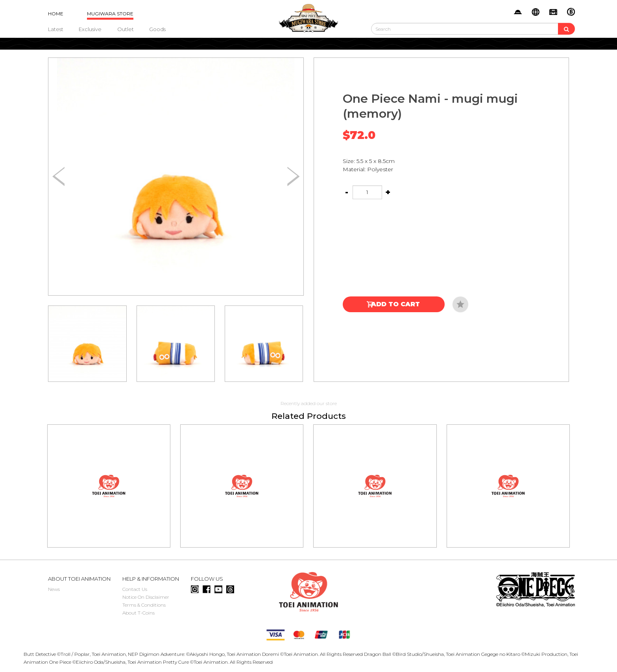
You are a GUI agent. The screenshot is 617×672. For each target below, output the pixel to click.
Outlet (126, 29)
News (54, 589)
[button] (293, 177)
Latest (56, 29)
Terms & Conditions (144, 605)
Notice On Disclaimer (146, 597)
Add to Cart (395, 304)
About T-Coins (139, 613)
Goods (157, 29)
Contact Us (135, 589)
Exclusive (90, 29)
